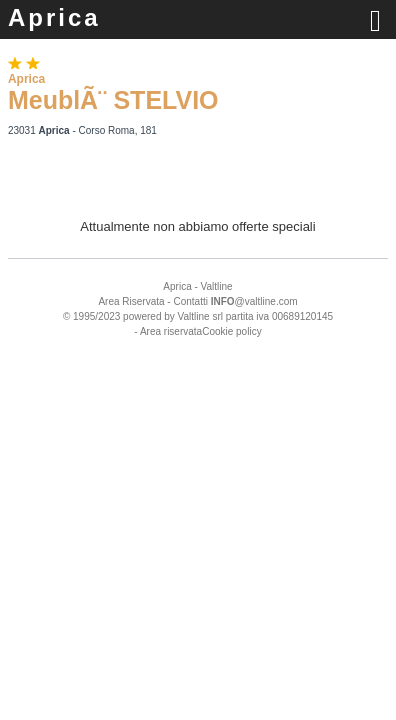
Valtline (217, 286)
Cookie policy (231, 331)
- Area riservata (168, 331)
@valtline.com (254, 301)
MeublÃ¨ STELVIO (113, 100)
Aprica (54, 17)
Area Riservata (131, 301)
